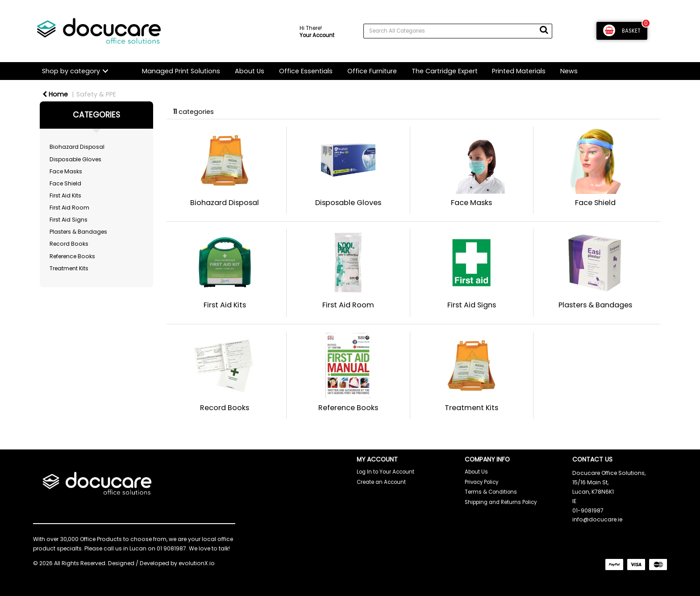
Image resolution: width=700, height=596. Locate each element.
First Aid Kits (65, 195)
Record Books (69, 244)
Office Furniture (372, 71)
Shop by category (71, 71)
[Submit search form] (544, 30)
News (569, 71)
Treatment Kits (69, 268)
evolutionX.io (197, 563)
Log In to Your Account (385, 472)
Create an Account (381, 482)
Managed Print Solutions (181, 71)
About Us (250, 71)
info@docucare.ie (597, 519)
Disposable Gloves (75, 159)
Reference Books (72, 256)
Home (55, 94)
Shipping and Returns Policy (501, 502)
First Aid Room (69, 208)
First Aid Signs (69, 220)
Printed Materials (519, 71)
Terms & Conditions (491, 492)
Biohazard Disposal (77, 147)
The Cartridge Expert (445, 71)
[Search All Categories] (458, 31)
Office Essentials (306, 71)
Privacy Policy (481, 482)
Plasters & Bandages (78, 232)
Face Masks (66, 171)
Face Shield (65, 183)
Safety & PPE (96, 94)
